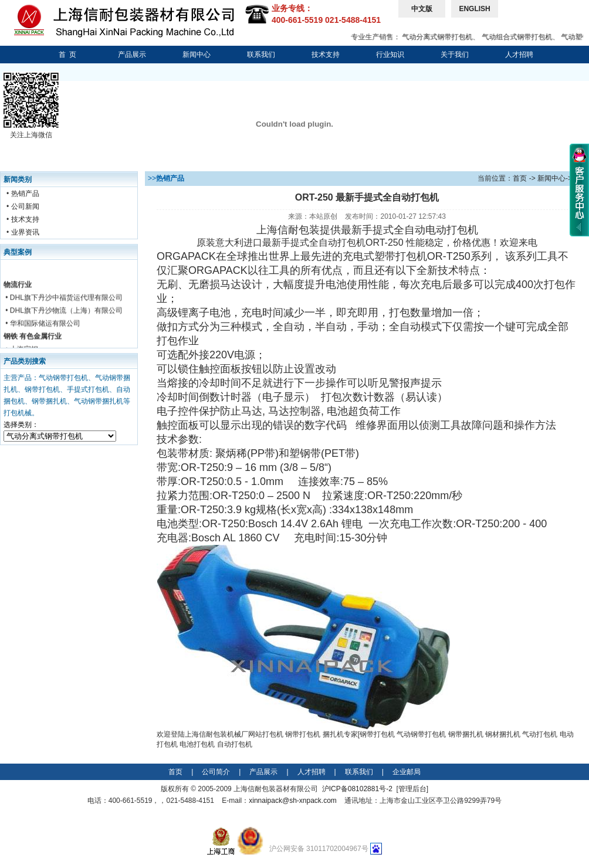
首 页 (68, 55)
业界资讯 (25, 232)
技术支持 (326, 55)
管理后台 (412, 789)
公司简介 (216, 772)
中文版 (422, 9)
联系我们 (261, 55)
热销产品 (25, 194)
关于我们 (455, 55)
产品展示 (132, 55)
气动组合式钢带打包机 (522, 37)
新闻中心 (197, 55)
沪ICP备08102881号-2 (357, 789)
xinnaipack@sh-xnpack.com (293, 801)
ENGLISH (474, 9)
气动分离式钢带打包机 (442, 37)
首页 (520, 178)
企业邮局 (407, 772)
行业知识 (390, 55)
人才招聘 (519, 55)
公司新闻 (25, 206)
